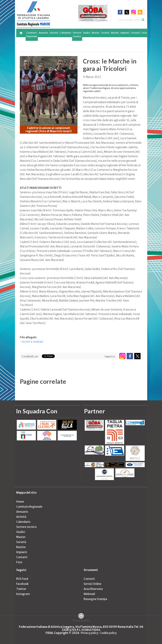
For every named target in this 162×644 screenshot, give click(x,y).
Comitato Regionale (32, 35)
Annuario (43, 33)
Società (105, 33)
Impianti (125, 33)
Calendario (66, 33)
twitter (127, 12)
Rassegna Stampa (95, 599)
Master (96, 33)
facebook (120, 12)
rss (140, 12)
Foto (144, 33)
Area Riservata (93, 589)
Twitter (21, 589)
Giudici (86, 33)
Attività (54, 33)
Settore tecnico (77, 35)
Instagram (23, 594)
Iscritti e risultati (33, 342)
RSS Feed (22, 579)
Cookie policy (108, 633)
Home (20, 502)
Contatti (135, 33)
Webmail (89, 594)
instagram (133, 12)
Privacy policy (89, 633)
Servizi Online (92, 584)
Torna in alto (81, 620)
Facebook (22, 584)
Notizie (115, 33)
